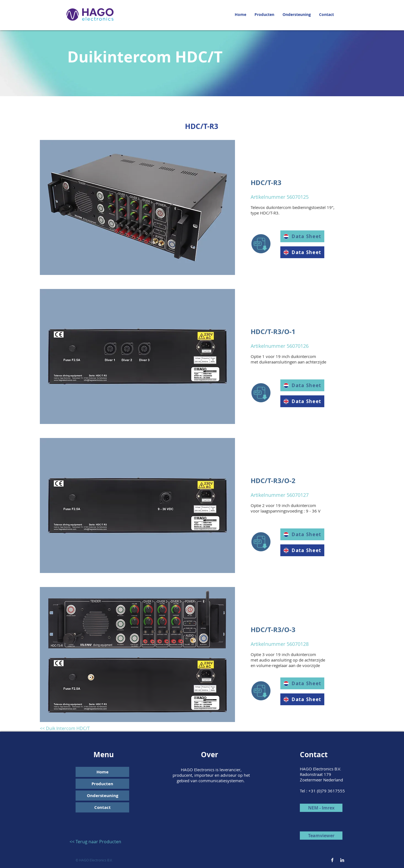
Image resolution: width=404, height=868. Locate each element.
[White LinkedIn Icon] (342, 860)
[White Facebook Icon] (332, 860)
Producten (102, 784)
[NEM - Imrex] (321, 808)
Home (103, 772)
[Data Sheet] (302, 252)
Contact (103, 807)
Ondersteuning (103, 796)
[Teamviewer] (321, 836)
